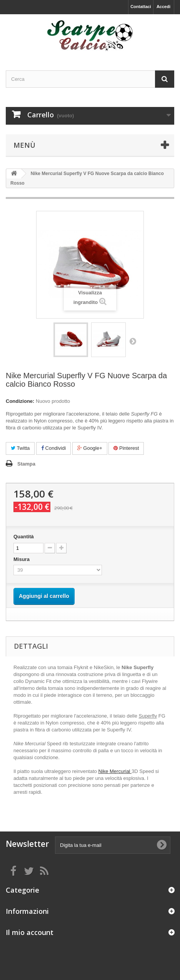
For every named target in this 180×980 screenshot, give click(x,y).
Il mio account (30, 932)
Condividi (53, 448)
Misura (22, 559)
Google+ (90, 448)
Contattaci (141, 7)
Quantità (24, 537)
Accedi (163, 7)
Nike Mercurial (115, 771)
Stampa (26, 464)
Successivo (133, 341)
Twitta (20, 448)
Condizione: (20, 401)
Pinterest (126, 448)
